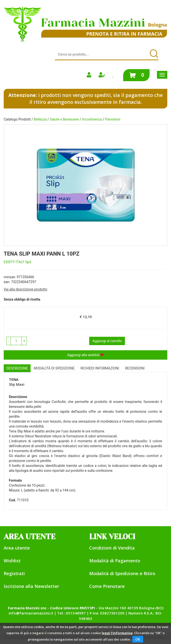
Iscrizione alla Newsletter (31, 586)
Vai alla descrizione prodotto (26, 289)
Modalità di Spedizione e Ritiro (122, 573)
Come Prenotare (107, 586)
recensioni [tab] (135, 368)
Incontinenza (92, 119)
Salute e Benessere (64, 119)
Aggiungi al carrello (107, 341)
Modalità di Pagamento (115, 561)
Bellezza (40, 119)
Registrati (14, 573)
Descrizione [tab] (17, 368)
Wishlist (12, 561)
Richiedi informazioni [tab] (100, 368)
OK (138, 639)
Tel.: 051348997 (71, 613)
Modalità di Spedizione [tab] (54, 368)
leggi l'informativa (117, 633)
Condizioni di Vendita (112, 548)
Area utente (17, 548)
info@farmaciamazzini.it (31, 613)
